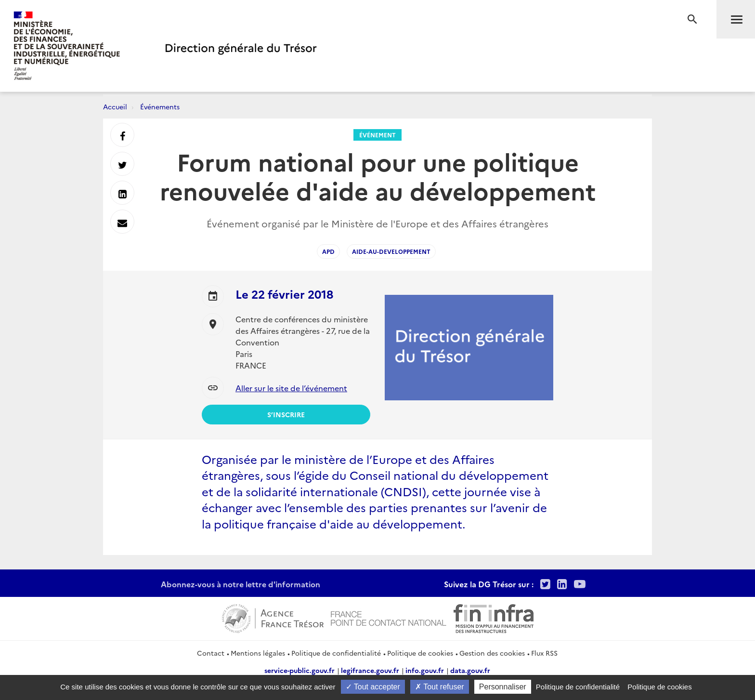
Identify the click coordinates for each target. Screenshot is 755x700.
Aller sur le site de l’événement (291, 388)
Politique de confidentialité (336, 653)
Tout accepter (373, 687)
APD (328, 251)
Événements (160, 106)
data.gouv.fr (470, 670)
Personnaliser (503, 687)
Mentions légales (258, 653)
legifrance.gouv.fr (370, 670)
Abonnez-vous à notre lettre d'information (241, 584)
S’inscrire (286, 414)
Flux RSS (544, 653)
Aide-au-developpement (391, 251)
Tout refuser (440, 687)
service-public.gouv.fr (299, 670)
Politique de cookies (420, 653)
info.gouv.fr (425, 670)
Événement (377, 135)
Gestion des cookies (492, 653)
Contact (211, 653)
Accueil (115, 106)
